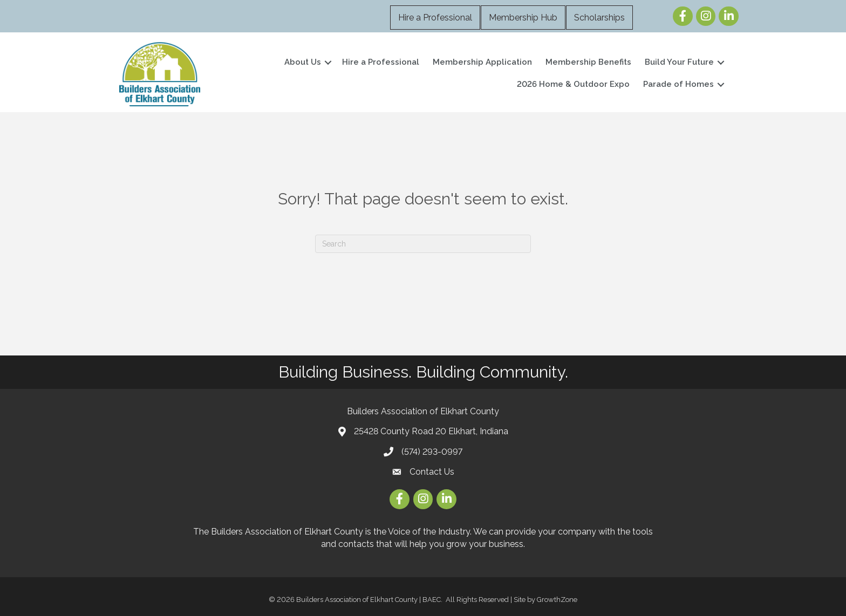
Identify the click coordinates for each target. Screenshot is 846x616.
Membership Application (482, 62)
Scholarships (599, 18)
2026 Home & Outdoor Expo (573, 84)
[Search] (423, 244)
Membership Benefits (588, 62)
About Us (303, 62)
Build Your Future (679, 62)
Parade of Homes (678, 84)
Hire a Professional (435, 18)
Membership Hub (523, 18)
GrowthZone (557, 600)
